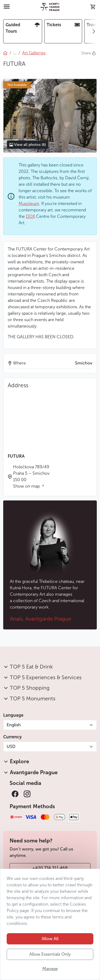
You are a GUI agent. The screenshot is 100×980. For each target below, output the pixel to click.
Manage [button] (50, 969)
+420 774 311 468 (50, 868)
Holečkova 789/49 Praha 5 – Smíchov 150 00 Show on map (31, 476)
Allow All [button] (50, 939)
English (14, 725)
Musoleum (29, 204)
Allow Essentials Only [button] (50, 954)
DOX (30, 216)
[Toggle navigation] (7, 7)
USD (11, 747)
